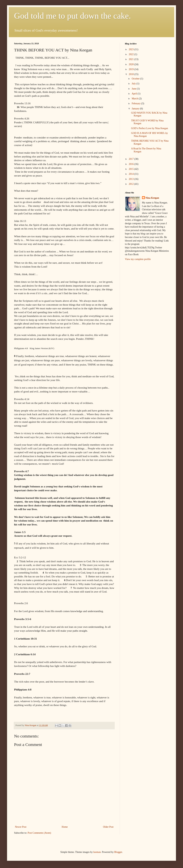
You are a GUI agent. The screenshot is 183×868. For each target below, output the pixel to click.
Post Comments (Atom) (39, 833)
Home (65, 827)
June (134, 89)
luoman (97, 852)
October (136, 79)
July (134, 84)
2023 (132, 49)
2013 (132, 179)
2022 (132, 54)
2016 (132, 164)
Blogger (118, 852)
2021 (132, 59)
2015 (132, 169)
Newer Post (21, 827)
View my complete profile (138, 259)
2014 (132, 174)
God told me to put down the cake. (72, 16)
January (136, 109)
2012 (132, 184)
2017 (132, 159)
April (135, 94)
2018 (132, 74)
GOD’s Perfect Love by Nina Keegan (150, 128)
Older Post (108, 827)
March (135, 99)
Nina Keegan (152, 198)
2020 (132, 64)
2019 (132, 69)
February (136, 103)
